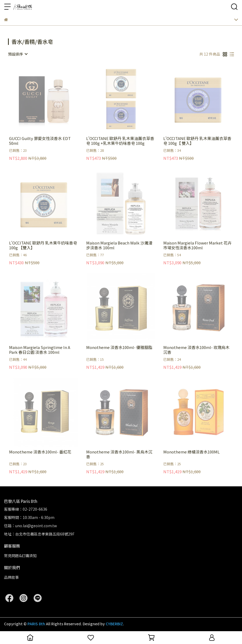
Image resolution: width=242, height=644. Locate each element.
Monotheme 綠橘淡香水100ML (191, 452)
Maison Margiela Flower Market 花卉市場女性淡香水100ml (197, 245)
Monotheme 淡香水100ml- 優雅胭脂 (119, 348)
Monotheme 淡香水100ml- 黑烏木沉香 (119, 454)
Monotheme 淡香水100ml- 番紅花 (40, 452)
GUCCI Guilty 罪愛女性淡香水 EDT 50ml (40, 141)
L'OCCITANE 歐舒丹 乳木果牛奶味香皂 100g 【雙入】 (43, 245)
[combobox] (18, 54)
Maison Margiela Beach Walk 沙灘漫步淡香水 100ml (119, 245)
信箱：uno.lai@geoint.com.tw (30, 526)
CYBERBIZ (114, 624)
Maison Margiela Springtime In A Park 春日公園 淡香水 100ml (40, 350)
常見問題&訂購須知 (20, 556)
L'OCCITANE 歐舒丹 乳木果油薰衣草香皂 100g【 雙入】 (197, 141)
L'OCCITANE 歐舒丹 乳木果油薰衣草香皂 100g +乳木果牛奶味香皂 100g (120, 141)
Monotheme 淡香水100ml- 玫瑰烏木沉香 (196, 350)
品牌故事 (11, 577)
